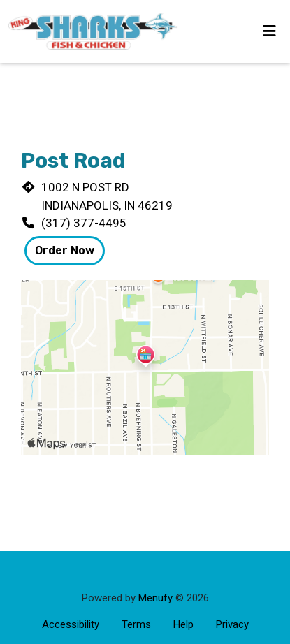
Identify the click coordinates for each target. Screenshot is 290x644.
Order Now (65, 250)
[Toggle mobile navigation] (269, 31)
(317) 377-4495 (84, 223)
